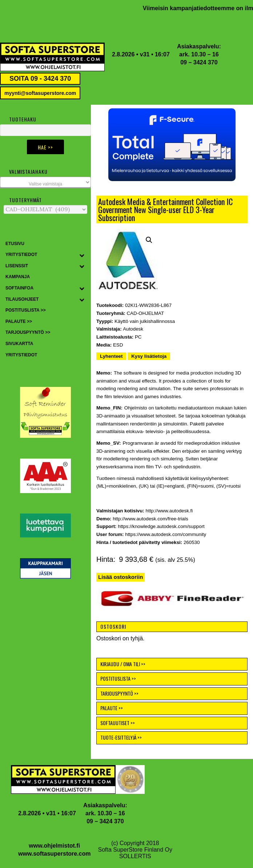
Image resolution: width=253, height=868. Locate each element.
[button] (172, 145)
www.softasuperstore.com (54, 854)
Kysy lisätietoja (149, 356)
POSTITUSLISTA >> (118, 678)
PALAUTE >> (112, 708)
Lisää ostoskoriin (121, 577)
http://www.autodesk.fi (169, 511)
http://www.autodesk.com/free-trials (150, 519)
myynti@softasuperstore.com (40, 93)
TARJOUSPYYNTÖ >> (119, 693)
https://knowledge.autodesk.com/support (161, 526)
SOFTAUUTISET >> (118, 723)
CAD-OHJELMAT (145, 313)
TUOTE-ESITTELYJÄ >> (121, 737)
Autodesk (133, 329)
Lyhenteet (111, 356)
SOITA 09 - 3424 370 (40, 79)
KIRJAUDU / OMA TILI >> (123, 664)
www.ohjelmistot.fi (54, 846)
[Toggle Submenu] (82, 255)
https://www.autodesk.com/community (166, 534)
